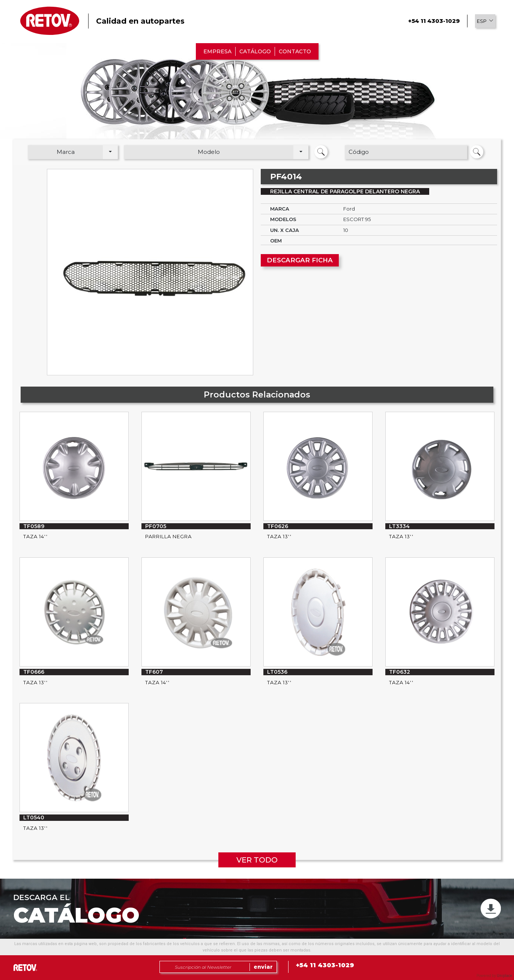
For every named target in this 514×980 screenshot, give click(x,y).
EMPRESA (217, 51)
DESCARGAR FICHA (300, 260)
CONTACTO (295, 51)
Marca (66, 152)
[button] (485, 21)
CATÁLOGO (255, 51)
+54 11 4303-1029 (434, 21)
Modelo (209, 152)
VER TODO (257, 860)
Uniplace (504, 976)
